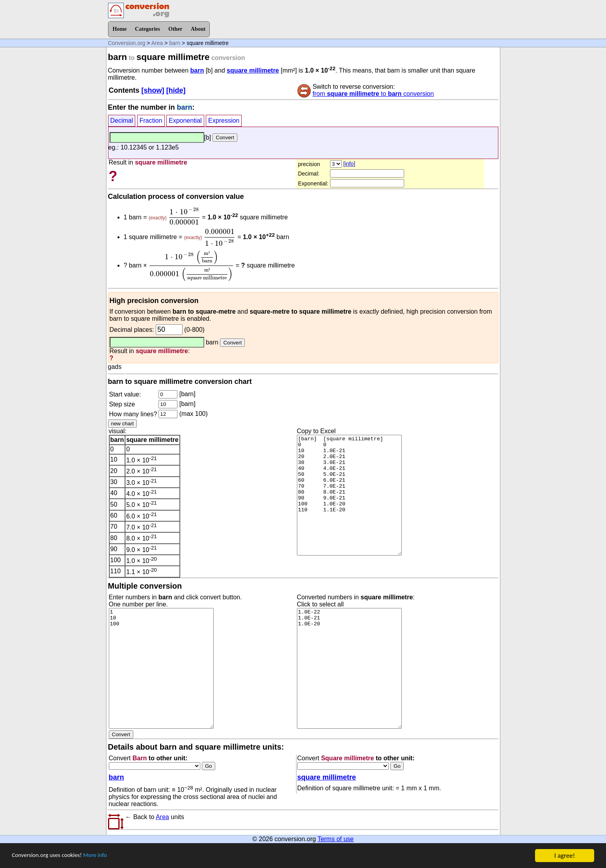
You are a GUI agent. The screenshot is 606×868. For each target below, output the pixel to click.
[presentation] (184, 216)
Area (157, 43)
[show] (153, 90)
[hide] (176, 90)
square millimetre (253, 70)
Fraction (151, 121)
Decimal (122, 121)
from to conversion (373, 94)
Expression (224, 121)
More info (105, 860)
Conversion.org (127, 43)
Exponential (185, 121)
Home (120, 29)
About (198, 29)
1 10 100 (161, 668)
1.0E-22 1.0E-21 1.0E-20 (349, 668)
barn (175, 43)
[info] (349, 164)
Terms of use (336, 839)
